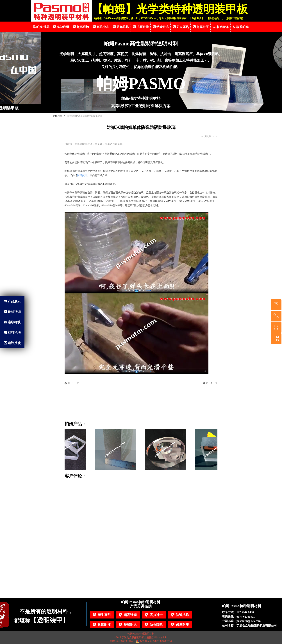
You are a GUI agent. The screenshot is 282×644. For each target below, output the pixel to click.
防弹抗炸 (82, 175)
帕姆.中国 (57, 116)
